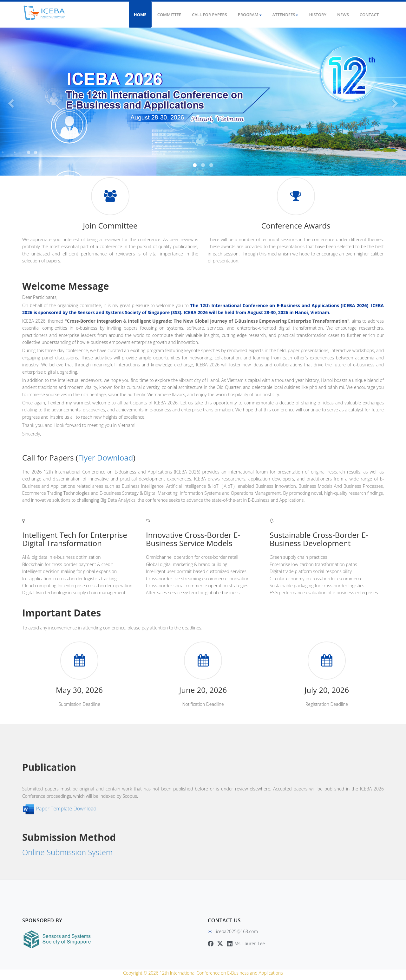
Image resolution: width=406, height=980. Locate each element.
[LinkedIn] (246, 944)
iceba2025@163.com (237, 931)
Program (250, 15)
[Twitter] (220, 944)
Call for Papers (209, 15)
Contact (369, 15)
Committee (169, 15)
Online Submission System (68, 852)
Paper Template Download (67, 809)
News (343, 15)
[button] (10, 102)
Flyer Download (106, 458)
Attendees (285, 15)
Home (140, 15)
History (318, 15)
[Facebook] (211, 944)
